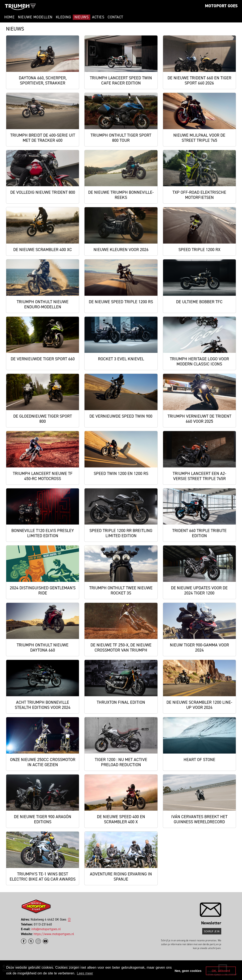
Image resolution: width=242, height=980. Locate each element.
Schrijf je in (212, 931)
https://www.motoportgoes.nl (54, 934)
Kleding (64, 17)
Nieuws (82, 17)
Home (9, 17)
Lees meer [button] (85, 973)
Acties (98, 17)
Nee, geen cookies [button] (188, 971)
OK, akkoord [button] (221, 971)
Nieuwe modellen (35, 17)
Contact (115, 17)
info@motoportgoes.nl (46, 929)
